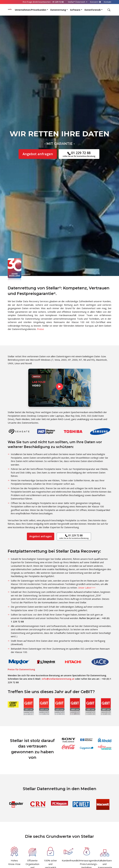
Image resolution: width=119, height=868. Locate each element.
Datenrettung (58, 10)
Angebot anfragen (41, 536)
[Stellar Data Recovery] (10, 9)
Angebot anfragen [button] (38, 154)
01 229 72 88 (79, 154)
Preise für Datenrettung (21, 669)
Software (75, 10)
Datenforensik (93, 10)
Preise (40, 329)
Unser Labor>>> (87, 588)
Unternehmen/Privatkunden (31, 10)
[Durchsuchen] (109, 10)
